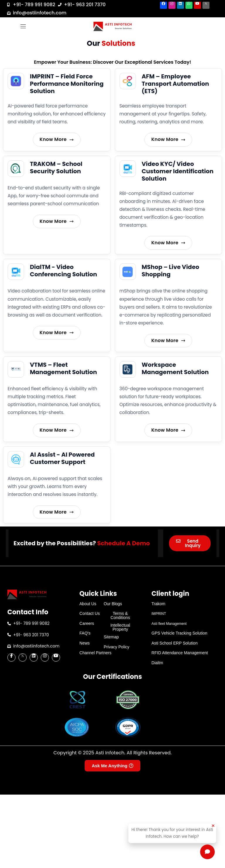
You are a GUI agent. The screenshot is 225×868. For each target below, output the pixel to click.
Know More (57, 139)
